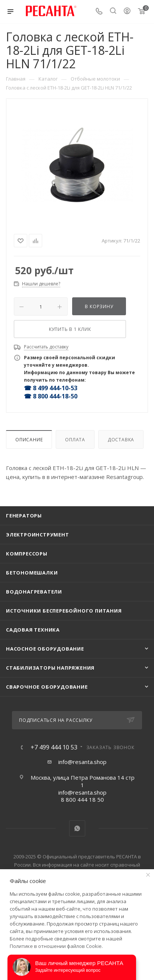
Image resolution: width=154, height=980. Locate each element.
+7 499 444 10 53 (54, 747)
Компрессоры (27, 554)
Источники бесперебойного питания (64, 611)
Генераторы (24, 516)
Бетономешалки (32, 573)
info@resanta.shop (82, 762)
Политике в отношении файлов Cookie (56, 946)
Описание (29, 440)
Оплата (75, 440)
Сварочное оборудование (47, 687)
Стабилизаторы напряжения (50, 668)
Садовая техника (33, 630)
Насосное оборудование (45, 649)
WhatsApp (77, 828)
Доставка (121, 440)
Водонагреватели (34, 592)
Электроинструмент (38, 535)
